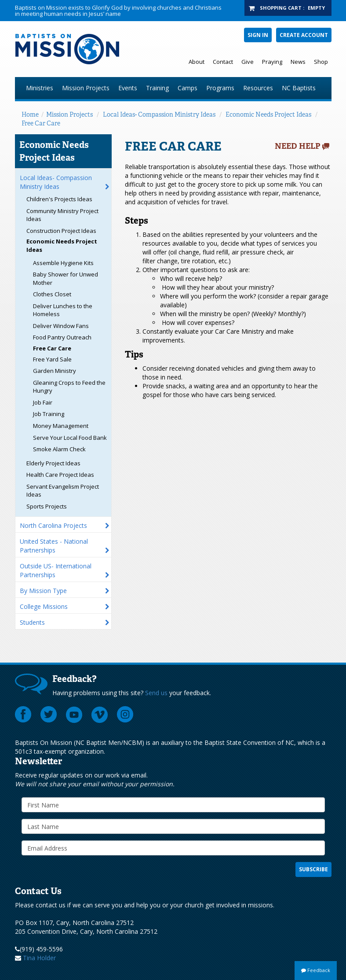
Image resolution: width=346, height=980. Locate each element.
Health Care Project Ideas (60, 475)
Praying (272, 62)
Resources (258, 88)
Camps (188, 88)
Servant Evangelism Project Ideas (63, 491)
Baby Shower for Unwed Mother (66, 278)
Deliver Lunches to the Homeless (63, 310)
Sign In (258, 35)
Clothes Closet (52, 294)
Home (30, 114)
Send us (156, 693)
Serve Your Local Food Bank (70, 438)
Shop (321, 62)
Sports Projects (47, 506)
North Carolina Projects (53, 525)
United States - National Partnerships (54, 546)
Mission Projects (86, 88)
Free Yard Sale (52, 359)
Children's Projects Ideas (59, 199)
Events (128, 88)
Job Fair (43, 402)
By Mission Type (43, 591)
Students (32, 622)
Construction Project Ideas (61, 231)
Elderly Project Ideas (53, 463)
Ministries (40, 88)
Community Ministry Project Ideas (62, 215)
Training (157, 88)
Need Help (298, 146)
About (197, 62)
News (298, 62)
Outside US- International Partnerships (56, 570)
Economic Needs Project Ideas (268, 114)
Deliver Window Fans (61, 326)
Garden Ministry (55, 371)
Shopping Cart (281, 8)
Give (248, 62)
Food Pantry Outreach (62, 337)
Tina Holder (39, 958)
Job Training (49, 414)
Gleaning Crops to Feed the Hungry (69, 387)
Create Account (304, 35)
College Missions (44, 606)
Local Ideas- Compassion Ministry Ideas (159, 114)
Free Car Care (41, 123)
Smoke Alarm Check (59, 449)
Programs (220, 88)
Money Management (61, 426)
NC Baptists (299, 88)
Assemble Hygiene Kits (63, 263)
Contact (223, 62)
